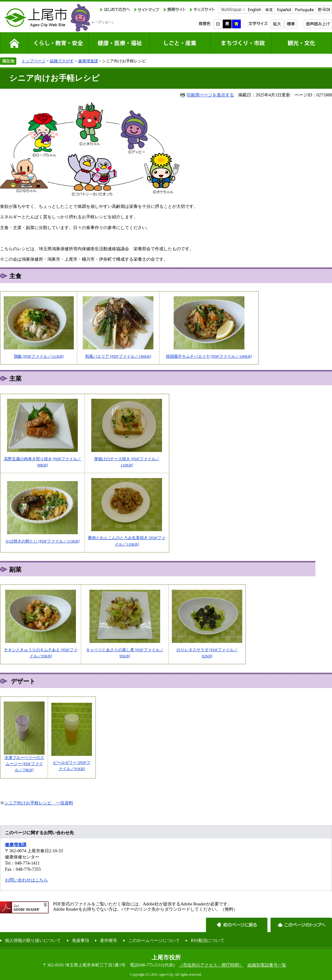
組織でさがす (62, 61)
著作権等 (109, 940)
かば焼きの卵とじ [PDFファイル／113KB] (43, 541)
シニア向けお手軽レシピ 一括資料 (39, 803)
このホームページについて (154, 940)
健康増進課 (88, 61)
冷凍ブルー (14, 758)
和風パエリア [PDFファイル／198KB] (118, 356)
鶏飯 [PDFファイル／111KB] (39, 356)
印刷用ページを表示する (210, 95)
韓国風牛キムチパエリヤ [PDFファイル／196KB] (209, 356)
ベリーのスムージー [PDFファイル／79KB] (25, 764)
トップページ (34, 61)
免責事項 (81, 940)
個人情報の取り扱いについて (33, 940)
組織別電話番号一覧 (267, 965)
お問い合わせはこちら (26, 880)
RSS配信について (207, 940)
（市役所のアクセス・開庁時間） (211, 965)
